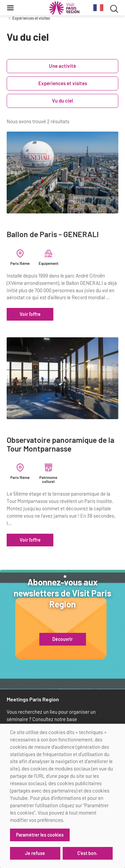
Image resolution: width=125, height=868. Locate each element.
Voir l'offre (30, 314)
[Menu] (10, 8)
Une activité (62, 66)
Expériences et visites (31, 18)
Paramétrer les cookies (40, 835)
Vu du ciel (62, 101)
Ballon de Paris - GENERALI (53, 234)
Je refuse (35, 853)
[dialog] (62, 796)
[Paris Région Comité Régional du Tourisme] (64, 8)
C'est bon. (87, 853)
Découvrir (62, 639)
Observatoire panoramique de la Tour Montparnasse (60, 444)
